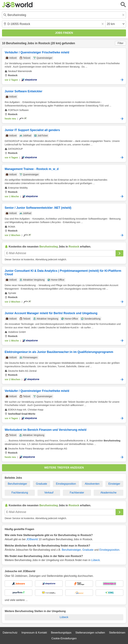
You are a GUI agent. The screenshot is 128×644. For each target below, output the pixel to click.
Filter (120, 43)
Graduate (42, 484)
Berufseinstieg (16, 43)
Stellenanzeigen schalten (90, 633)
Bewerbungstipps (61, 633)
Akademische (108, 493)
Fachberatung (20, 493)
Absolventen (92, 484)
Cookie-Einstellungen (64, 638)
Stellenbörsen (117, 633)
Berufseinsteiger (17, 484)
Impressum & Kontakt (34, 633)
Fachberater (77, 493)
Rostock (44, 43)
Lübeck (95, 560)
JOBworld (32, 539)
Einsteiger (114, 484)
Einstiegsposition (66, 484)
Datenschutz (10, 633)
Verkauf (49, 493)
